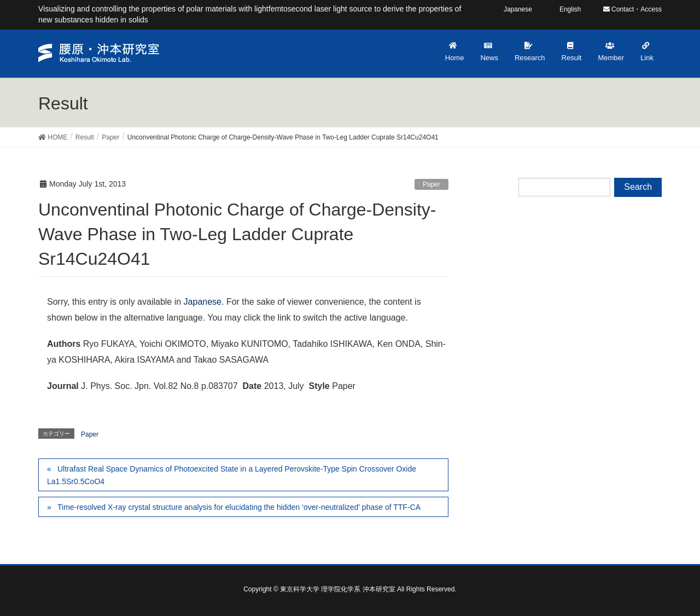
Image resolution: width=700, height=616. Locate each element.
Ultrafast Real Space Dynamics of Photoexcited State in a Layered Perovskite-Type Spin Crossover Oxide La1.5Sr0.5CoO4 (232, 475)
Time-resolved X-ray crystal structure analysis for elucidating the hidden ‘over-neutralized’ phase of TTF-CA (239, 507)
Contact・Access (632, 9)
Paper (431, 184)
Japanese (203, 302)
